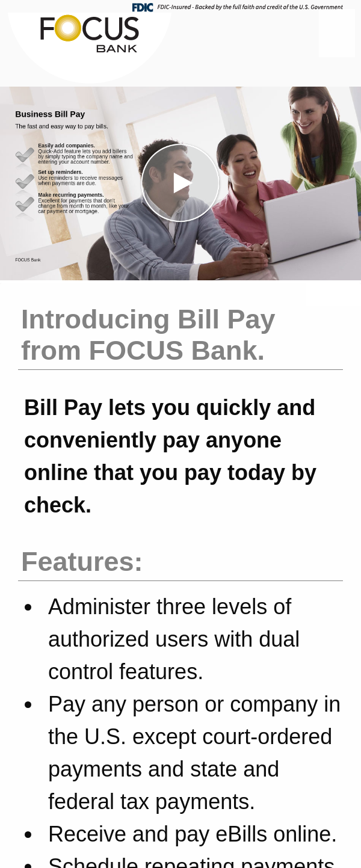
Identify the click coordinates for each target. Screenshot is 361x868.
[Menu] (337, 33)
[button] (180, 183)
